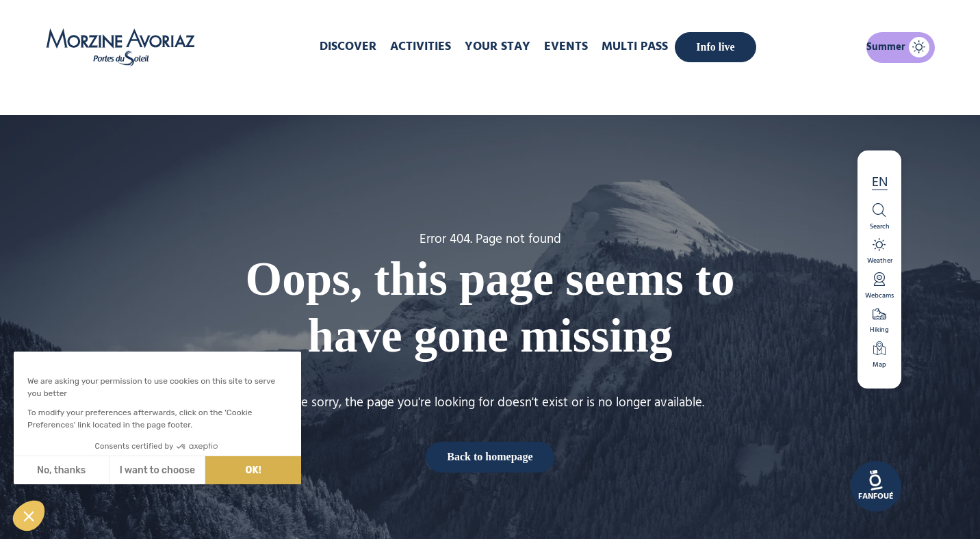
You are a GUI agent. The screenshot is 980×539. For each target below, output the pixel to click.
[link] (876, 486)
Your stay (498, 47)
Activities (421, 47)
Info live (715, 47)
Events (566, 47)
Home (418, 92)
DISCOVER (348, 47)
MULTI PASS (635, 47)
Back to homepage (490, 457)
